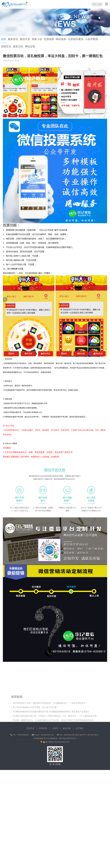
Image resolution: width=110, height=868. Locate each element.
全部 (3, 39)
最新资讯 (13, 39)
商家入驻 (37, 39)
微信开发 (25, 39)
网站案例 (61, 39)
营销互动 (6, 46)
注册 (100, 4)
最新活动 (18, 46)
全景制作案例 (76, 39)
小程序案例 (92, 39)
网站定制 (30, 46)
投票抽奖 (49, 39)
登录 (94, 4)
